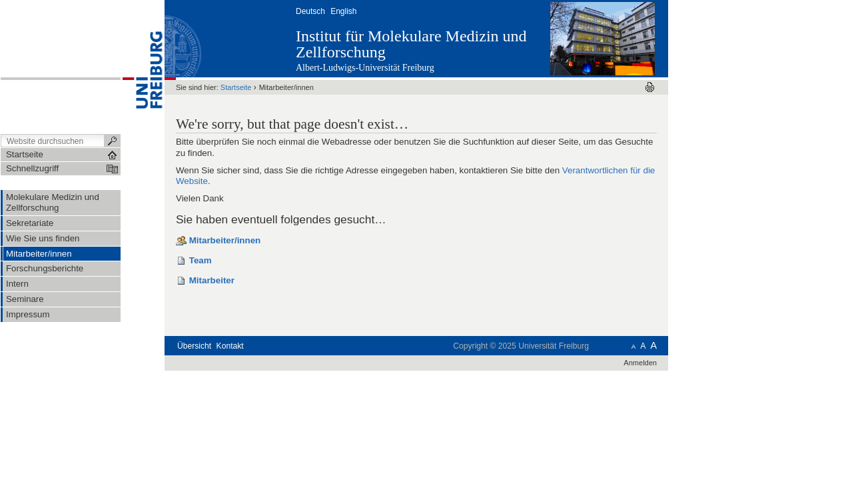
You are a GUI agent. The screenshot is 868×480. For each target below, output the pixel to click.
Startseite (236, 87)
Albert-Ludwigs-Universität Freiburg (365, 68)
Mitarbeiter (212, 280)
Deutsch (310, 11)
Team (201, 260)
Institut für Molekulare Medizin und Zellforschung (411, 44)
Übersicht (194, 346)
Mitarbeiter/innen (225, 240)
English (343, 11)
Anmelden (640, 363)
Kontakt (230, 346)
